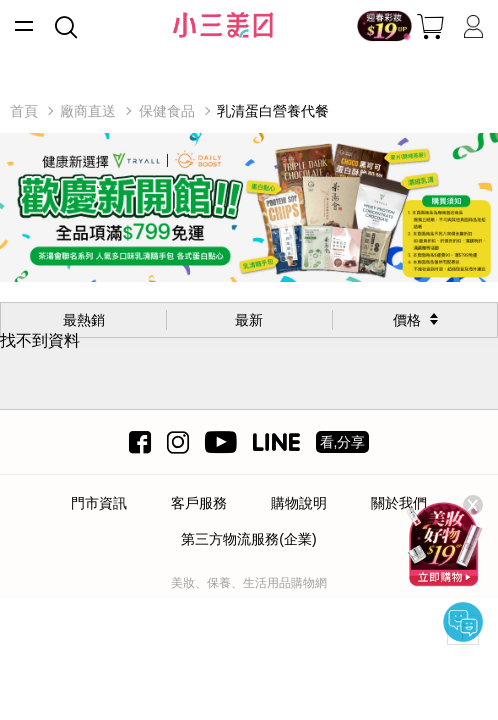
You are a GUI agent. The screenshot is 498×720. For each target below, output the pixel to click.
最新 (249, 320)
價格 (407, 320)
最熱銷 (84, 320)
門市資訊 (99, 503)
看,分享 (343, 442)
